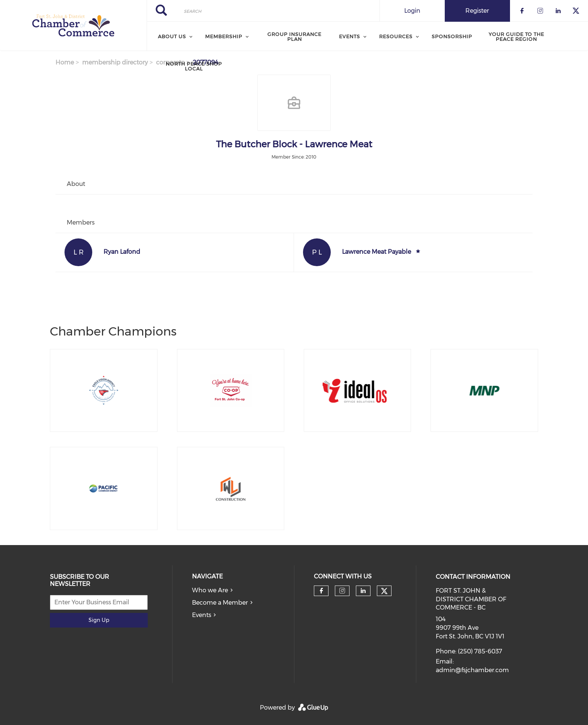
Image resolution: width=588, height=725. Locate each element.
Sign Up (99, 620)
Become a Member (220, 603)
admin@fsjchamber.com (472, 670)
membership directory (115, 62)
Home (65, 62)
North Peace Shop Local (194, 66)
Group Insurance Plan (294, 37)
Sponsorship (452, 36)
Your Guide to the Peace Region (516, 37)
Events (202, 615)
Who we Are (210, 590)
